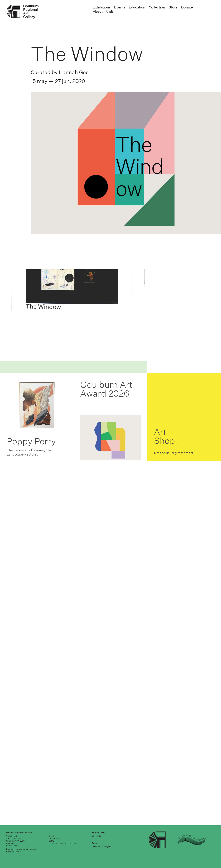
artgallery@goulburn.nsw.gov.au (23, 849)
